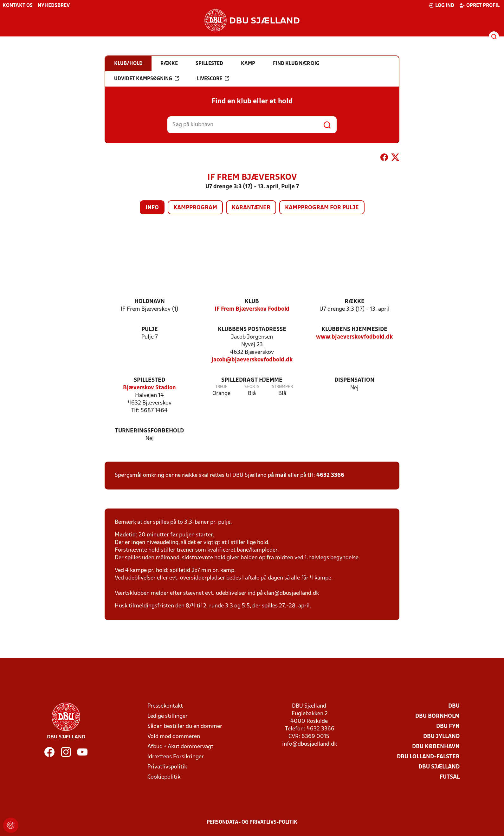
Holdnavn (150, 302)
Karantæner (251, 208)
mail (281, 475)
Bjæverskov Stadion (149, 388)
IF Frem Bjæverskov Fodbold (252, 309)
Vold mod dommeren (174, 737)
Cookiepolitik (164, 777)
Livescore (213, 79)
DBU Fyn (448, 726)
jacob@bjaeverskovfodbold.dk (252, 360)
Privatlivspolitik (167, 767)
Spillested (149, 380)
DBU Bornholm (437, 716)
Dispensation (354, 380)
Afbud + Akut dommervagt (180, 747)
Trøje (221, 387)
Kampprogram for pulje (322, 208)
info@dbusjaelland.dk (310, 744)
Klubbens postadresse (252, 330)
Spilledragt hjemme (252, 380)
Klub (252, 302)
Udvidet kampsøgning (147, 79)
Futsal (450, 777)
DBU (454, 706)
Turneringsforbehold (149, 431)
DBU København (436, 747)
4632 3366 (330, 475)
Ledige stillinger (168, 716)
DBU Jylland (441, 737)
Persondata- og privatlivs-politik (252, 822)
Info (152, 208)
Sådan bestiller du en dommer (185, 726)
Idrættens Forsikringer (176, 757)
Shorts (252, 387)
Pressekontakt (165, 706)
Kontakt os (18, 6)
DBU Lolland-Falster (428, 757)
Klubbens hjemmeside (354, 330)
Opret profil (479, 5)
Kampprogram (195, 208)
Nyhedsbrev (54, 6)
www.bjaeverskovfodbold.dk (354, 337)
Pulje (150, 330)
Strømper (282, 387)
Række (355, 302)
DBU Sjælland (439, 767)
